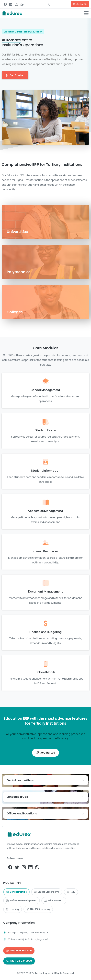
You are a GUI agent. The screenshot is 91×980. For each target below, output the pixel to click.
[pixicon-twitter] (17, 867)
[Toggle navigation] (86, 13)
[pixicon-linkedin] (30, 867)
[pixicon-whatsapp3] (37, 867)
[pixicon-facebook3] (10, 867)
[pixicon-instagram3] (24, 867)
